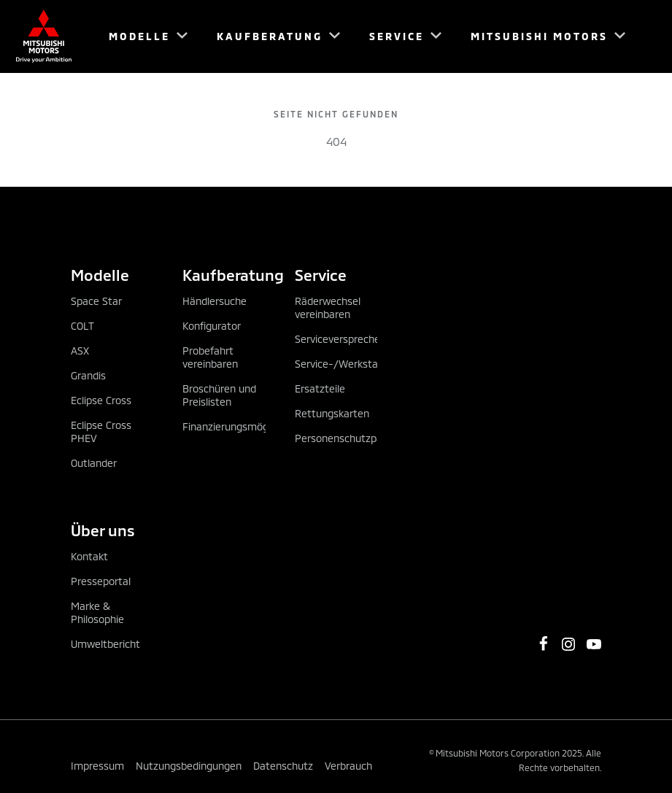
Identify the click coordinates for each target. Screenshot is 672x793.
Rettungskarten (332, 413)
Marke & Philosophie (97, 612)
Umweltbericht (105, 644)
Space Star (96, 301)
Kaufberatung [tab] (224, 275)
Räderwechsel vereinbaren (328, 307)
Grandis (88, 375)
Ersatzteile (320, 388)
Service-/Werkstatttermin (356, 364)
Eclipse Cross (101, 400)
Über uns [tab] (103, 530)
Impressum (97, 766)
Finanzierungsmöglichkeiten (248, 426)
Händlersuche (215, 301)
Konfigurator (212, 326)
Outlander (94, 463)
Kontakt (89, 556)
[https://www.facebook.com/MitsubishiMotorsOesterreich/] (544, 643)
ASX (80, 351)
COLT (82, 326)
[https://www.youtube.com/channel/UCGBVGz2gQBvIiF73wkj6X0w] (594, 644)
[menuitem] (142, 36)
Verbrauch (348, 766)
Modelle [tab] (100, 275)
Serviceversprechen (340, 339)
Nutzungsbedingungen (189, 766)
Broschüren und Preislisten (219, 395)
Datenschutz (283, 766)
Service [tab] (321, 275)
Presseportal (101, 581)
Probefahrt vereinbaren (210, 357)
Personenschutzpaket (346, 438)
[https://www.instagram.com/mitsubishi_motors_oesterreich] (568, 644)
